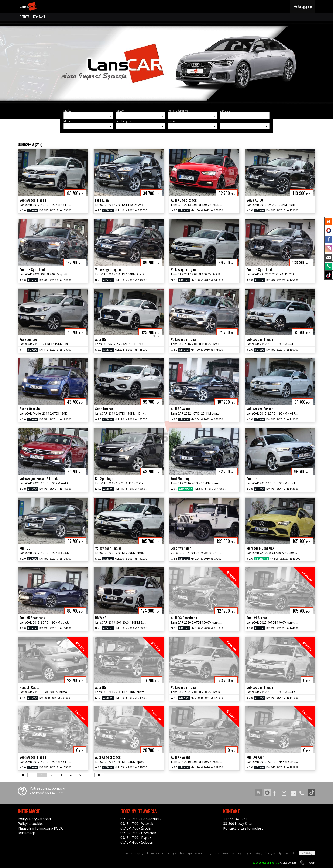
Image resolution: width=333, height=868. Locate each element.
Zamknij (307, 853)
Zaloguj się (303, 6)
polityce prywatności (286, 853)
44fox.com (307, 863)
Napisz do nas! (273, 863)
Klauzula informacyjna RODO (41, 828)
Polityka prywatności (34, 819)
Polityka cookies (31, 824)
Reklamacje (27, 833)
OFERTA (25, 17)
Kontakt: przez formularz (243, 828)
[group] (166, 63)
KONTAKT (39, 17)
